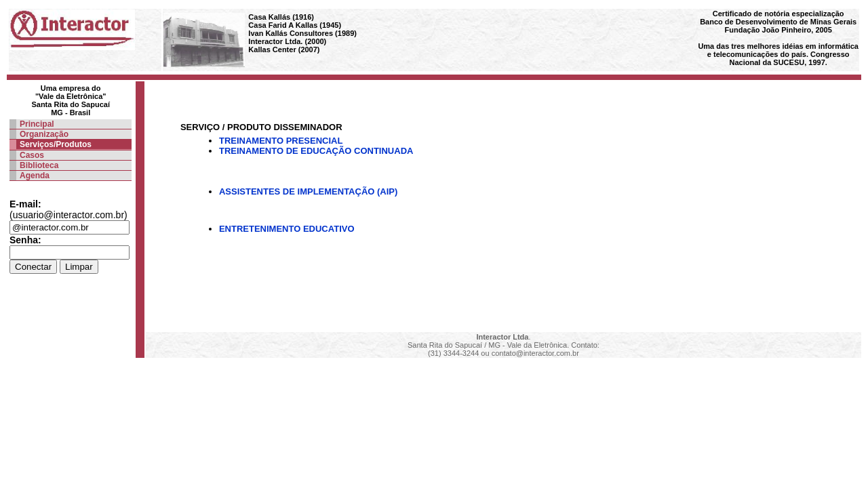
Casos (32, 155)
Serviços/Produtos (56, 144)
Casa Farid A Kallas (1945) (295, 25)
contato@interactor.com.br (535, 353)
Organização (44, 134)
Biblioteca (39, 165)
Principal (37, 124)
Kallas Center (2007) (284, 49)
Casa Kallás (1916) (281, 17)
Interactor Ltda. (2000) (287, 41)
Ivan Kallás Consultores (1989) (302, 33)
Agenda (35, 176)
